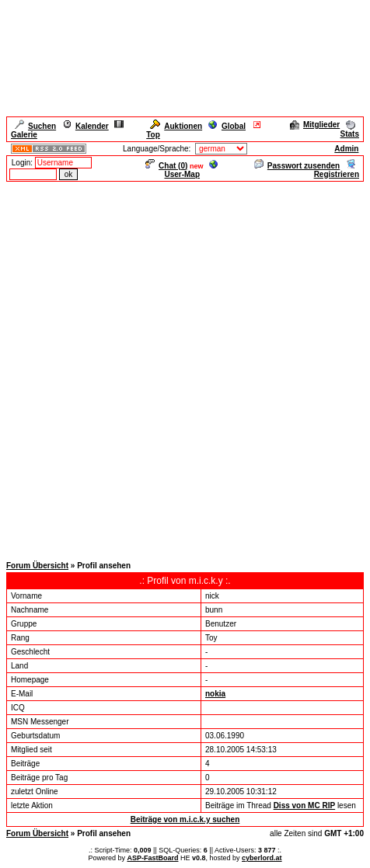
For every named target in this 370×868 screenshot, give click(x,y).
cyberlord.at (262, 858)
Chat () (166, 166)
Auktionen (176, 126)
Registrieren (337, 170)
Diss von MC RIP (304, 806)
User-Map (191, 170)
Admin (346, 149)
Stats (350, 129)
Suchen (35, 126)
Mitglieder (315, 125)
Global (227, 126)
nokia (215, 694)
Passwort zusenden (297, 166)
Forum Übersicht (37, 566)
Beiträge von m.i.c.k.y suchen (185, 819)
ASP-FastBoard (152, 858)
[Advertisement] (185, 368)
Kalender (86, 126)
